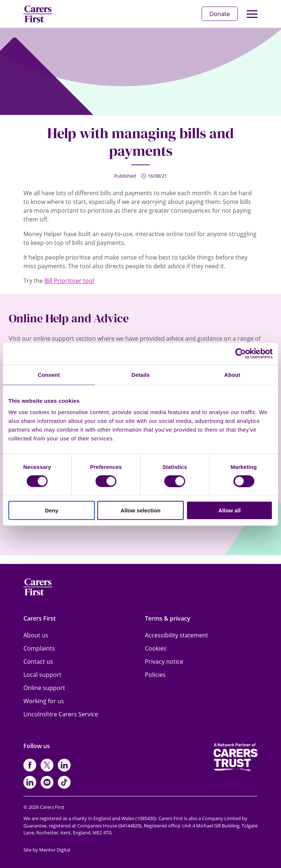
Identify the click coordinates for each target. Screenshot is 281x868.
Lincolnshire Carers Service (61, 714)
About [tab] (232, 374)
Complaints (39, 648)
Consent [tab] (49, 374)
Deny (51, 510)
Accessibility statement (177, 635)
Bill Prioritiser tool (69, 281)
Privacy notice (164, 662)
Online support (44, 688)
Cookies (156, 648)
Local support (42, 675)
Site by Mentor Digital (47, 850)
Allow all (230, 510)
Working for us (44, 701)
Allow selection (140, 510)
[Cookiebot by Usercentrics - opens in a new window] (241, 353)
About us (36, 635)
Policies (155, 675)
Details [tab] (140, 374)
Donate (220, 14)
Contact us (38, 662)
